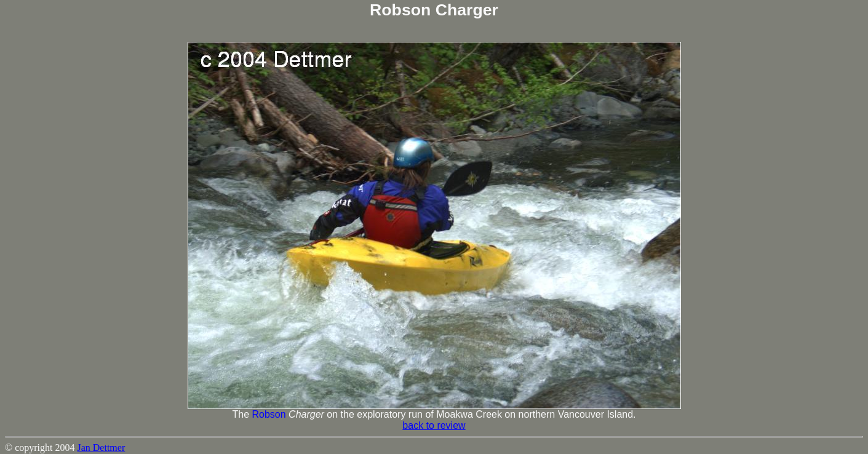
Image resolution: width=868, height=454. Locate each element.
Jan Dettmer (101, 448)
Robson (269, 414)
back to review (434, 425)
